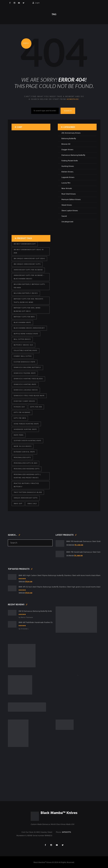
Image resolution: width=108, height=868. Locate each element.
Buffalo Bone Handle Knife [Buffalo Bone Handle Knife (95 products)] (26, 334)
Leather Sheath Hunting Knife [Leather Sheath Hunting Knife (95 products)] (28, 441)
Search (69, 111)
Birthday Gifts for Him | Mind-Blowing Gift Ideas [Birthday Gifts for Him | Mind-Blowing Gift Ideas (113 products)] (27, 310)
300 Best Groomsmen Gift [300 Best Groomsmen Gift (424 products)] (25, 244)
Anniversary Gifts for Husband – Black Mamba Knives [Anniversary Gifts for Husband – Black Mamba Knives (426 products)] (29, 277)
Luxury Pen (66, 183)
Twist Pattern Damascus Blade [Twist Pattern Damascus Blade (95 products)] (28, 492)
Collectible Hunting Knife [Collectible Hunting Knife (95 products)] (25, 351)
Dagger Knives (67, 150)
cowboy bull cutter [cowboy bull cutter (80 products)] (23, 356)
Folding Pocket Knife (70, 161)
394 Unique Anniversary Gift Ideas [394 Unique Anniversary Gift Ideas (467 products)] (29, 259)
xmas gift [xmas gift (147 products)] (18, 504)
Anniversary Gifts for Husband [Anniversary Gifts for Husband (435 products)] (28, 270)
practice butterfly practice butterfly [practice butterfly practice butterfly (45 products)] (26, 485)
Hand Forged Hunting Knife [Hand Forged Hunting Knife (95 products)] (26, 424)
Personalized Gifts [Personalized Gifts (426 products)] (22, 458)
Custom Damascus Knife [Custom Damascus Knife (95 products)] (25, 362)
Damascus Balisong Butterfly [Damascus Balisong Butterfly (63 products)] (27, 368)
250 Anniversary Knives (71, 133)
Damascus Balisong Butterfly (73, 155)
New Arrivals (67, 189)
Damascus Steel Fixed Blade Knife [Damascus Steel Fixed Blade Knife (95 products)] (29, 396)
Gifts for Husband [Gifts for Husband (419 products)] (22, 413)
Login (37, 2)
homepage (73, 99)
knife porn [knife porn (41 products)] (19, 435)
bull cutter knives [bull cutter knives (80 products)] (22, 339)
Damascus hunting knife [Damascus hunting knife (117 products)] (25, 384)
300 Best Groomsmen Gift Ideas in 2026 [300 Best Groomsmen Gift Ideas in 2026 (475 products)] (29, 251)
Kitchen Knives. (68, 172)
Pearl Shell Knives (69, 194)
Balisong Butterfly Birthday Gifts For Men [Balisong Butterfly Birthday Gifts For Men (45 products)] (29, 286)
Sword (64, 216)
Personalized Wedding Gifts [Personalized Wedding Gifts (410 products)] (27, 469)
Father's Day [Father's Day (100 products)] (19, 407)
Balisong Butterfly (69, 139)
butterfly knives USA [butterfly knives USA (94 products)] (23, 345)
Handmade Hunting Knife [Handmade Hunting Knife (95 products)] (25, 429)
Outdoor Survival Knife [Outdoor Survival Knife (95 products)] (24, 452)
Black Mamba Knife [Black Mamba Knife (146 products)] (22, 323)
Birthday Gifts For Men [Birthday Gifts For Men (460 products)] (24, 317)
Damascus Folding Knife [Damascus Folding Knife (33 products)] (25, 373)
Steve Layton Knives (70, 211)
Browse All (66, 144)
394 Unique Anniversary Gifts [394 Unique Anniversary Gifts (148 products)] (27, 264)
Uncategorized (67, 222)
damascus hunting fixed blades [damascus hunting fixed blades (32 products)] (28, 379)
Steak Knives (67, 205)
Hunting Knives (68, 166)
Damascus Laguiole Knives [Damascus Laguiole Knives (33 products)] (26, 390)
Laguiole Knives (68, 177)
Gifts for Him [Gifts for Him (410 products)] (36, 407)
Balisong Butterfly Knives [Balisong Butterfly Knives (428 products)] (26, 293)
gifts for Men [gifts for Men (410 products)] (20, 418)
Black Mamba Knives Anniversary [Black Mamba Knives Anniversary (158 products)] (29, 328)
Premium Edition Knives (71, 200)
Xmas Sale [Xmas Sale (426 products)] (32, 504)
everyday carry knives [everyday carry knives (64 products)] (24, 401)
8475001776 (66, 832)
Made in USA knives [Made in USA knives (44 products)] (23, 446)
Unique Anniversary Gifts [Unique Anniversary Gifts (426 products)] (26, 498)
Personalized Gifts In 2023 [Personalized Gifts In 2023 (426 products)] (25, 463)
